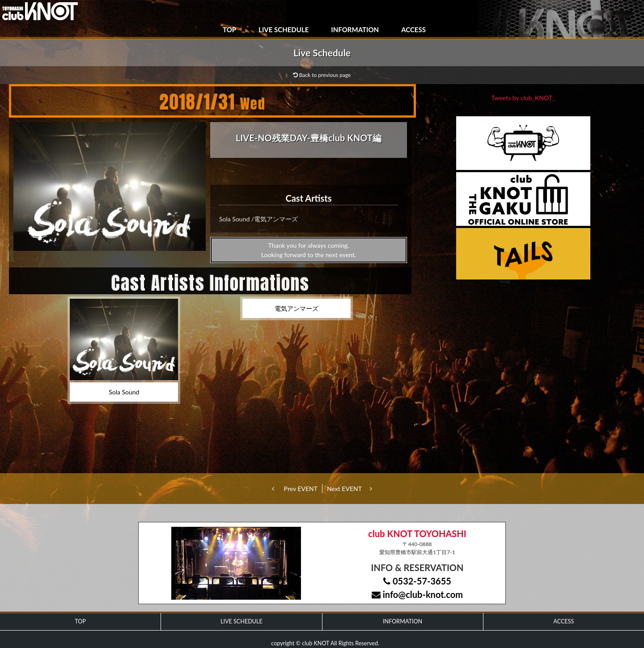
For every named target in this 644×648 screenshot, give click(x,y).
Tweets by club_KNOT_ (523, 98)
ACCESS (413, 30)
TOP (229, 30)
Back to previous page (322, 75)
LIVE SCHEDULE (284, 30)
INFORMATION (355, 30)
